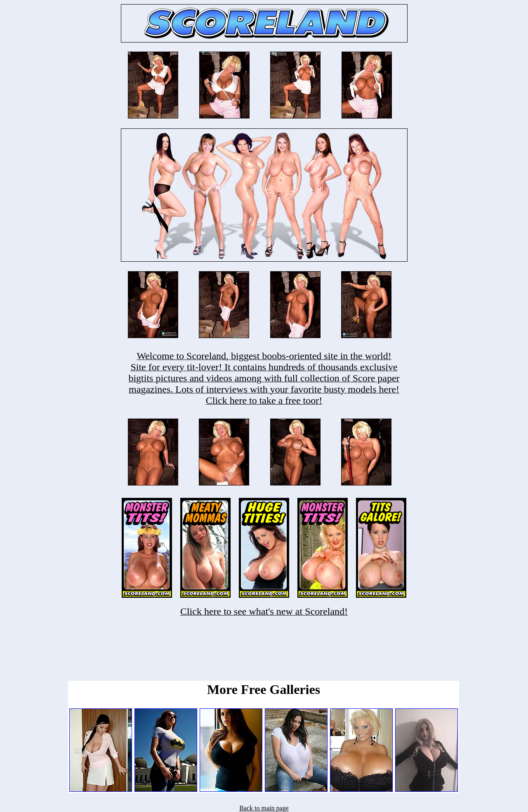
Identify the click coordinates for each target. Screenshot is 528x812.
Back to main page (264, 808)
